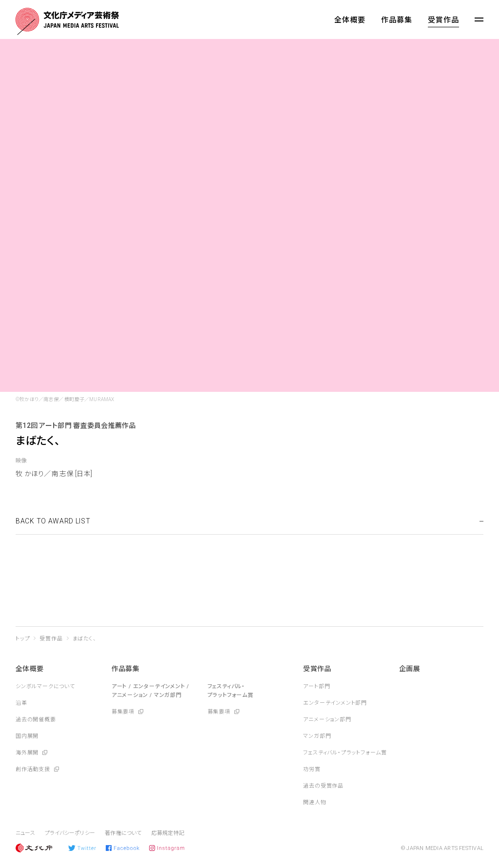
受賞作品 (443, 20)
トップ (23, 639)
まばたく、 (85, 639)
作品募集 (397, 20)
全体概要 (350, 20)
